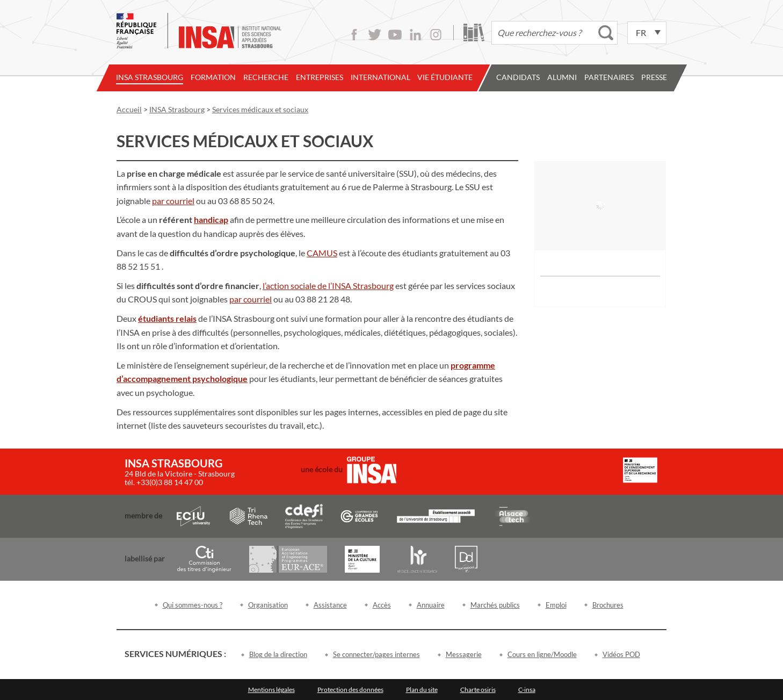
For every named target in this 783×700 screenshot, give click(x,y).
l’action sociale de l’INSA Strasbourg (328, 286)
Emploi (556, 605)
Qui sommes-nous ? (193, 605)
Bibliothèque (474, 33)
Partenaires (609, 77)
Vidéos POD (621, 654)
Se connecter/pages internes (376, 654)
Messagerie (464, 654)
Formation (213, 77)
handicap (211, 219)
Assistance (330, 605)
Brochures (608, 605)
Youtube (395, 35)
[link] (173, 201)
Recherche (266, 77)
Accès (382, 605)
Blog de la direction (278, 654)
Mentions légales (271, 690)
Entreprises (320, 77)
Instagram (436, 35)
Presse (654, 77)
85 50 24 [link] (257, 201)
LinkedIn (415, 35)
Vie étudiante (445, 77)
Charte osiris (478, 690)
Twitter (375, 35)
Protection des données (350, 690)
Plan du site (422, 690)
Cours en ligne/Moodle (542, 654)
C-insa (527, 690)
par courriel (173, 201)
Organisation (268, 605)
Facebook (354, 35)
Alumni (562, 77)
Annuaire (431, 605)
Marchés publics (495, 605)
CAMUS (322, 253)
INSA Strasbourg (150, 77)
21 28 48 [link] (334, 299)
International (380, 77)
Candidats (518, 77)
